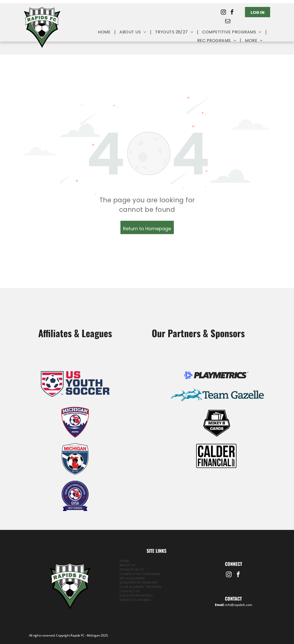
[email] (228, 22)
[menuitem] (105, 32)
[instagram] (223, 13)
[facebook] (232, 13)
